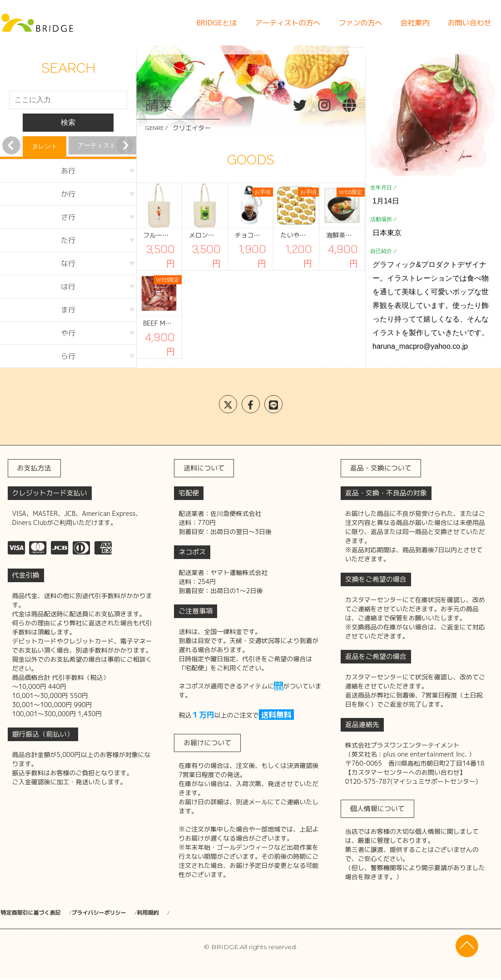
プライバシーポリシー (128, 913)
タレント (45, 146)
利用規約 (198, 913)
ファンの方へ (360, 23)
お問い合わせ (469, 23)
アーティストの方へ (288, 23)
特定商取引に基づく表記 (36, 913)
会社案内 (415, 23)
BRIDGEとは (216, 23)
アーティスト (97, 145)
